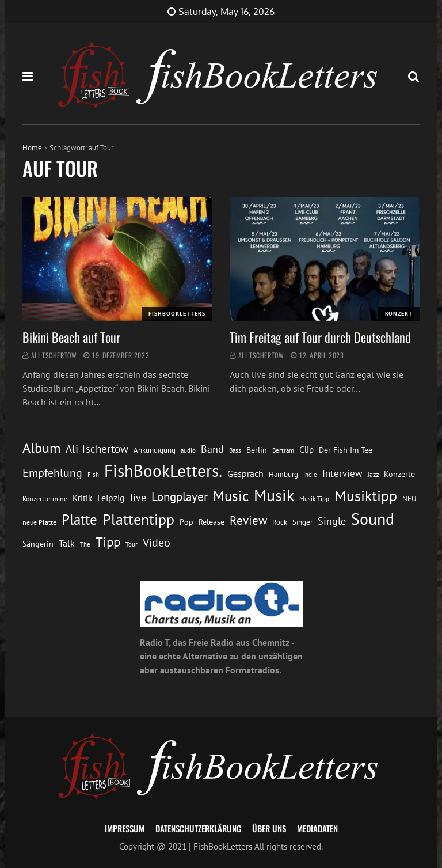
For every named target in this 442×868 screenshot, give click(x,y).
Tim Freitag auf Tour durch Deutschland (320, 337)
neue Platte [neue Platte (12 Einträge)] (39, 522)
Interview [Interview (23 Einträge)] (342, 473)
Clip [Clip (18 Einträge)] (306, 450)
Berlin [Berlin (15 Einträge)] (257, 450)
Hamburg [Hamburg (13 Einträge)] (283, 474)
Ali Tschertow (54, 355)
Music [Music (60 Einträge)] (231, 496)
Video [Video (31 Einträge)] (157, 542)
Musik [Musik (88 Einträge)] (274, 495)
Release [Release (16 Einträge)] (212, 522)
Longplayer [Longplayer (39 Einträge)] (180, 496)
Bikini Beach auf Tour (71, 337)
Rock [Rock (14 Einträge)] (280, 522)
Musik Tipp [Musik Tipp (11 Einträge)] (314, 499)
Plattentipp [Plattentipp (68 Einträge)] (138, 519)
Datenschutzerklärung (198, 828)
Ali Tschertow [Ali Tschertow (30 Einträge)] (97, 449)
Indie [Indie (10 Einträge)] (310, 475)
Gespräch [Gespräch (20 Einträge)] (245, 473)
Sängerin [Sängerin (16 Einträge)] (38, 544)
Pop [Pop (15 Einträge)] (186, 522)
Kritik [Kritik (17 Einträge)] (82, 498)
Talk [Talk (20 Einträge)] (67, 543)
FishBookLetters (177, 314)
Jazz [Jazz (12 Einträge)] (373, 474)
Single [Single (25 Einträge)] (332, 521)
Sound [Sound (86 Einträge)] (373, 519)
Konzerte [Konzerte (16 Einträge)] (399, 474)
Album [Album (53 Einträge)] (41, 448)
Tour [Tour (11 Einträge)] (132, 544)
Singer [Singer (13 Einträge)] (302, 522)
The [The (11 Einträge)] (85, 544)
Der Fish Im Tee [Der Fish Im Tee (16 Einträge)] (346, 450)
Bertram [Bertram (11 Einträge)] (283, 450)
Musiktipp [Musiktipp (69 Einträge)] (366, 496)
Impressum (125, 828)
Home (32, 148)
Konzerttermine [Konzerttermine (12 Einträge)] (45, 499)
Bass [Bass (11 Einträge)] (235, 450)
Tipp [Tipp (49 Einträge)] (108, 541)
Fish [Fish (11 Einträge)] (93, 474)
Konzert (399, 314)
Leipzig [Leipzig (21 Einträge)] (111, 498)
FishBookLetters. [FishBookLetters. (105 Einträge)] (163, 471)
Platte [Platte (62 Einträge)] (79, 520)
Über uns (269, 828)
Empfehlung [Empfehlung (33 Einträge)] (52, 473)
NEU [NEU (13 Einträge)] (409, 499)
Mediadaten (317, 828)
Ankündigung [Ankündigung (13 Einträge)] (155, 450)
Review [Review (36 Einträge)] (248, 520)
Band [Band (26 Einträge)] (212, 449)
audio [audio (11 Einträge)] (188, 450)
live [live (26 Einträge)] (138, 497)
